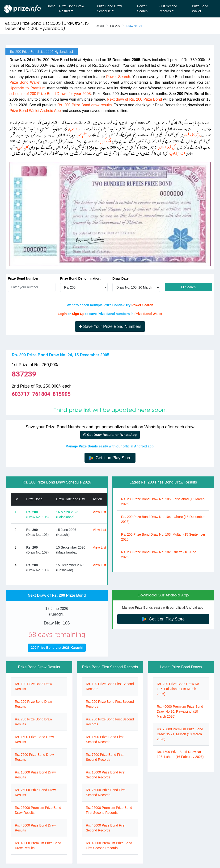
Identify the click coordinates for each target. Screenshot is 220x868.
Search (188, 287)
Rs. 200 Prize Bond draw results (85, 105)
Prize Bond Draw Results (72, 9)
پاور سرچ (73, 128)
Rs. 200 (115, 26)
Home (51, 6)
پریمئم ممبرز (83, 134)
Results (99, 26)
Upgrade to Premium (27, 88)
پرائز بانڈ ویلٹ (192, 134)
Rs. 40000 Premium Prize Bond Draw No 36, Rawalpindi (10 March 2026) (180, 711)
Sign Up (78, 314)
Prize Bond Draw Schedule (109, 9)
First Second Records (168, 9)
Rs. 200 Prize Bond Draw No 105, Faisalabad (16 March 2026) (178, 689)
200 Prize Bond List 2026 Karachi (57, 648)
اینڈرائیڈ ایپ (177, 152)
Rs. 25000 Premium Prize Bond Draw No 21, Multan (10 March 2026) (180, 734)
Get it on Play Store (110, 458)
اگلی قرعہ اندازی (167, 146)
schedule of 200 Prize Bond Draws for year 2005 (50, 94)
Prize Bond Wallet (200, 9)
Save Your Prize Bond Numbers (110, 327)
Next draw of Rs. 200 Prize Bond (134, 99)
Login (62, 314)
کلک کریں (105, 140)
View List (99, 512)
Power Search (142, 9)
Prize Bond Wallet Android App (35, 111)
